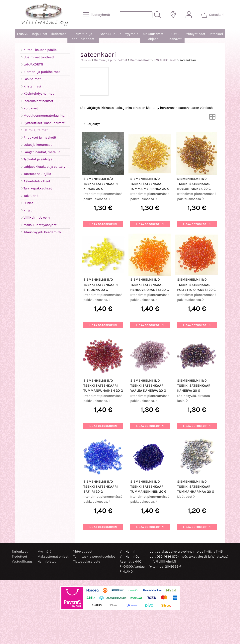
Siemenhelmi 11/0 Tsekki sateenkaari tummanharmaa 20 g (196, 487)
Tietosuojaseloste (87, 561)
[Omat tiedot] (189, 15)
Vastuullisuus (111, 34)
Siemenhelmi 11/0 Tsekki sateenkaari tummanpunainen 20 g (103, 386)
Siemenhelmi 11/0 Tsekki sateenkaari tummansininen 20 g (148, 487)
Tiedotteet (58, 34)
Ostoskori (216, 34)
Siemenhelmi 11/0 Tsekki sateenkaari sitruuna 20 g (101, 285)
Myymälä (131, 34)
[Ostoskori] (213, 15)
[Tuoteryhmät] (97, 15)
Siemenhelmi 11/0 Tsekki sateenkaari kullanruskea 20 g (194, 184)
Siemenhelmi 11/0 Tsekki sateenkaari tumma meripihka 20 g (150, 184)
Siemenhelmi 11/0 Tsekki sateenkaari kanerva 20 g (194, 386)
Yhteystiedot (196, 34)
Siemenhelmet (140, 60)
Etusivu (23, 34)
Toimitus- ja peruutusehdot (83, 36)
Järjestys (92, 124)
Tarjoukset (39, 34)
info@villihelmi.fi (163, 561)
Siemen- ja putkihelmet (111, 60)
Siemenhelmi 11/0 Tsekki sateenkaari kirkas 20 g (101, 184)
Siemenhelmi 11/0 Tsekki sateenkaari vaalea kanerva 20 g (148, 386)
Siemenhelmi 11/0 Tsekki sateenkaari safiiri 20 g (101, 487)
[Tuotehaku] (136, 15)
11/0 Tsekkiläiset (165, 60)
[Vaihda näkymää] (212, 118)
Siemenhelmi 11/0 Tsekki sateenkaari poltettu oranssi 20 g (196, 285)
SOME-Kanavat (175, 36)
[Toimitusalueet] (173, 15)
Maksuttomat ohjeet (153, 36)
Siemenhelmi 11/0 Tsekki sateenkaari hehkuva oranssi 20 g (150, 285)
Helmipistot (47, 561)
